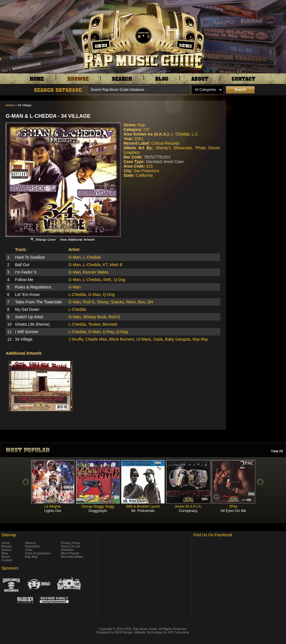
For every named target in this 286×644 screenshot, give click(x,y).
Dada (158, 339)
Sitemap (9, 535)
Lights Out (52, 511)
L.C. (195, 134)
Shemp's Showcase (174, 148)
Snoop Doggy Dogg (98, 506)
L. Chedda (180, 134)
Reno (131, 302)
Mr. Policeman (143, 511)
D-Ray (108, 332)
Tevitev (94, 324)
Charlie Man (96, 339)
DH (150, 302)
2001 (139, 139)
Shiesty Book (95, 317)
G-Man (75, 257)
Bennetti (110, 324)
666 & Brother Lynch (143, 506)
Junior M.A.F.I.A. (188, 506)
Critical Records (165, 143)
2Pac (233, 506)
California (144, 175)
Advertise (67, 550)
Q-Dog (119, 280)
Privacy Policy (71, 543)
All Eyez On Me (233, 511)
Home (10, 105)
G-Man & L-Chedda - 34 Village (48, 116)
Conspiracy (188, 511)
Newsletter (33, 546)
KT (105, 265)
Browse (7, 546)
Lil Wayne (53, 506)
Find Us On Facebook (213, 535)
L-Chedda (92, 257)
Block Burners (122, 339)
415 (149, 166)
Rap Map (32, 557)
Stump (103, 302)
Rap (141, 125)
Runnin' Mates (96, 272)
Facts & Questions (38, 553)
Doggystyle (98, 511)
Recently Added (72, 557)
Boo (141, 302)
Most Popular (70, 553)
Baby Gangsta (178, 339)
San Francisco (146, 171)
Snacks (117, 302)
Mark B (116, 265)
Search (6, 550)
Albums (30, 543)
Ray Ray (200, 339)
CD (146, 129)
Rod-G (89, 302)
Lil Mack (144, 339)
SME (107, 280)
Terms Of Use (70, 546)
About (6, 557)
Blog (5, 553)
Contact (7, 560)
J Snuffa (76, 339)
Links (29, 550)
